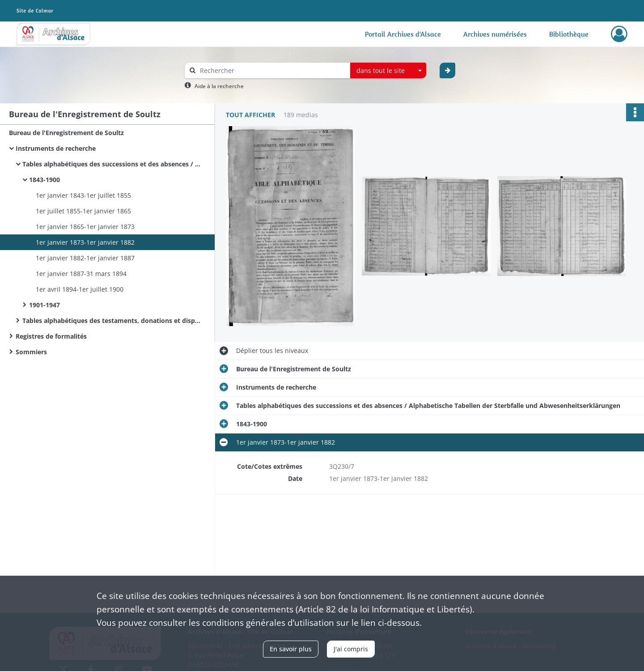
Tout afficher (250, 115)
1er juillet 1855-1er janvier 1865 (83, 211)
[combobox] (388, 71)
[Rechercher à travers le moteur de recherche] (272, 70)
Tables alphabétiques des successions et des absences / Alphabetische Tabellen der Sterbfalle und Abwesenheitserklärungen (112, 164)
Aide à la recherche (219, 86)
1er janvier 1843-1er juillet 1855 (83, 195)
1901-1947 (44, 305)
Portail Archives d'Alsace (403, 34)
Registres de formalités (51, 336)
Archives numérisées (495, 34)
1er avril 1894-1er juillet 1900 (80, 289)
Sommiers (31, 352)
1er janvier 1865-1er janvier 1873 (85, 227)
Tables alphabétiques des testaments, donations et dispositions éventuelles (112, 321)
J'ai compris (351, 649)
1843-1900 (44, 180)
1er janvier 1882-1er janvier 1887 (85, 258)
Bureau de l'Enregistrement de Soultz (66, 133)
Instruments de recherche (56, 148)
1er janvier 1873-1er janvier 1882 (85, 242)
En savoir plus (291, 649)
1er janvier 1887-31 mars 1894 (81, 274)
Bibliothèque (569, 34)
